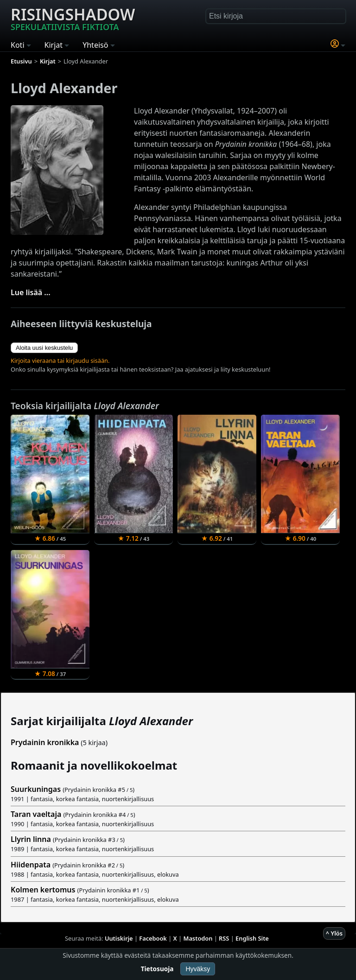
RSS (224, 938)
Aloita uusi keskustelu (44, 348)
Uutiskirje (119, 938)
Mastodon (198, 938)
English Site (252, 938)
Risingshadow (73, 18)
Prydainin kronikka (45, 742)
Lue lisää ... (31, 292)
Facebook (153, 938)
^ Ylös (334, 933)
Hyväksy (198, 969)
